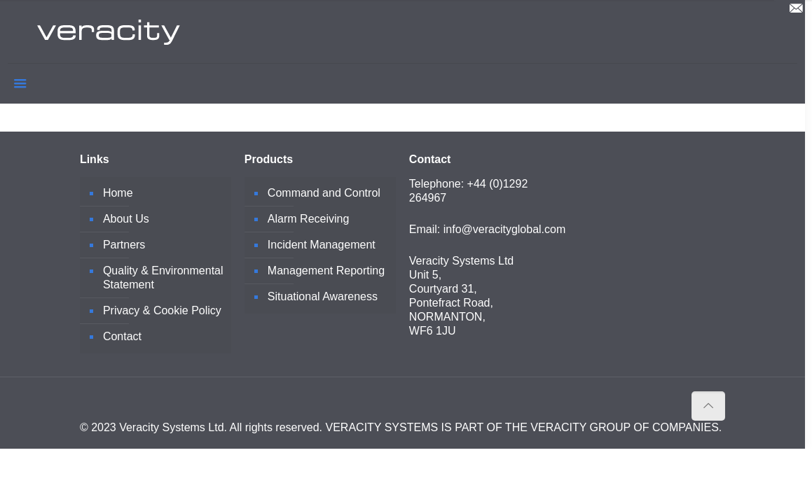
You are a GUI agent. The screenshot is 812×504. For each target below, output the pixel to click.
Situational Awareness (323, 296)
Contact (122, 336)
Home (118, 193)
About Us (126, 219)
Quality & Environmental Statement (163, 278)
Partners (124, 245)
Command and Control (324, 193)
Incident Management (322, 245)
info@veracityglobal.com (505, 229)
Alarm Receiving (308, 219)
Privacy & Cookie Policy (162, 310)
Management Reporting (326, 271)
